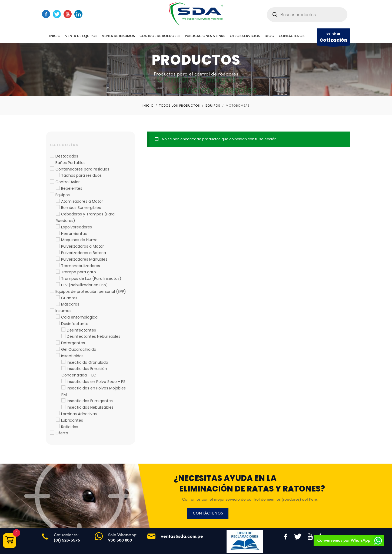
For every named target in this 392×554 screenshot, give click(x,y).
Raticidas (70, 427)
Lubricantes (72, 420)
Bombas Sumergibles (81, 208)
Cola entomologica (79, 317)
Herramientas (74, 234)
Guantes (69, 298)
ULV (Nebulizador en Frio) (84, 285)
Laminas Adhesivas (79, 414)
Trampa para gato (79, 272)
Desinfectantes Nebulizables (94, 336)
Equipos (63, 195)
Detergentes (73, 343)
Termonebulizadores (81, 266)
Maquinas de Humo (79, 240)
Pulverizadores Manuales (84, 259)
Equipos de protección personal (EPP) (91, 291)
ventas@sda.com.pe (182, 536)
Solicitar (333, 38)
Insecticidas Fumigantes (90, 401)
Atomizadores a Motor (82, 201)
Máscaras (70, 304)
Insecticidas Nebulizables (90, 407)
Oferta (62, 433)
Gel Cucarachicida (79, 349)
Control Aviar (68, 182)
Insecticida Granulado (87, 362)
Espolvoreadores (77, 227)
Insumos (63, 311)
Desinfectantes (81, 330)
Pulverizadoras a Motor (82, 246)
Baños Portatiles (70, 163)
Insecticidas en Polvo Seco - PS (96, 382)
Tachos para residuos (81, 175)
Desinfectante (75, 324)
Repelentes (72, 188)
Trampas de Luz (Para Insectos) (91, 278)
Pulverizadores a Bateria (84, 253)
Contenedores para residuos (82, 169)
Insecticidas (72, 356)
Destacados (67, 156)
